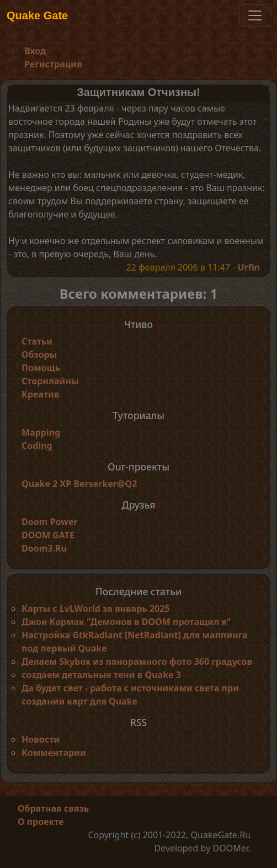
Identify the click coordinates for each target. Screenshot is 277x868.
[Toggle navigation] (255, 15)
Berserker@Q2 (105, 484)
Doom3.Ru (44, 548)
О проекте (41, 822)
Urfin (249, 267)
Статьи (37, 341)
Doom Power (50, 522)
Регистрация (53, 64)
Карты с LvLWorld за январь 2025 (96, 608)
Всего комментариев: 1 (139, 293)
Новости (41, 739)
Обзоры (39, 354)
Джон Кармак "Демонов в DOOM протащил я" (126, 622)
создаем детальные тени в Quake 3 (101, 675)
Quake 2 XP (47, 484)
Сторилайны (50, 381)
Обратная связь (53, 808)
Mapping (41, 432)
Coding (37, 446)
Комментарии (54, 753)
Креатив (40, 394)
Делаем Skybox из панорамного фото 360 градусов (137, 661)
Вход (35, 51)
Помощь (41, 368)
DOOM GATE (48, 535)
